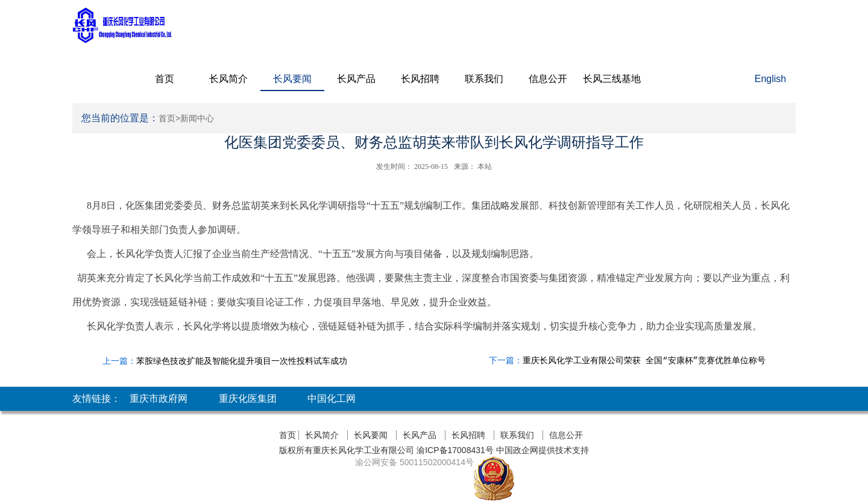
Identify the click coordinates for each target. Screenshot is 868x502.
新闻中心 (197, 118)
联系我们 (484, 79)
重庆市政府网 (159, 399)
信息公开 (548, 79)
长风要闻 (292, 79)
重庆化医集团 (248, 399)
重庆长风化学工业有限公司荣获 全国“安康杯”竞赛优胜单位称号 (644, 361)
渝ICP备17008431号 (454, 450)
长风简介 (228, 79)
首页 (165, 79)
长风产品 (356, 79)
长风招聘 (420, 79)
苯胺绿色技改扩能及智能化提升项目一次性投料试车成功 (242, 361)
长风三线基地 (612, 79)
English (770, 79)
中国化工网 (332, 399)
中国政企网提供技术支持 (542, 450)
